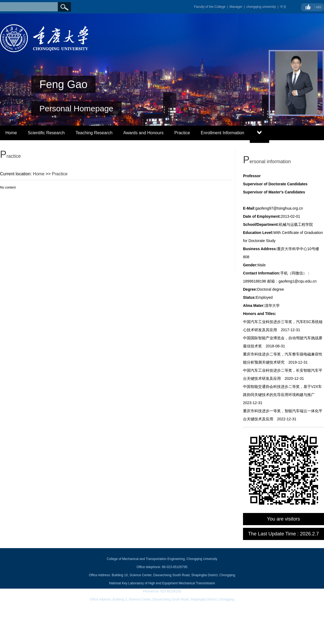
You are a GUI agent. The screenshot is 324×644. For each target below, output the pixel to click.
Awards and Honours (144, 133)
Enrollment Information (223, 133)
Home (11, 133)
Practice (182, 133)
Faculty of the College (210, 7)
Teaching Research (94, 133)
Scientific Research (46, 133)
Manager (236, 7)
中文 (283, 7)
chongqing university (261, 7)
